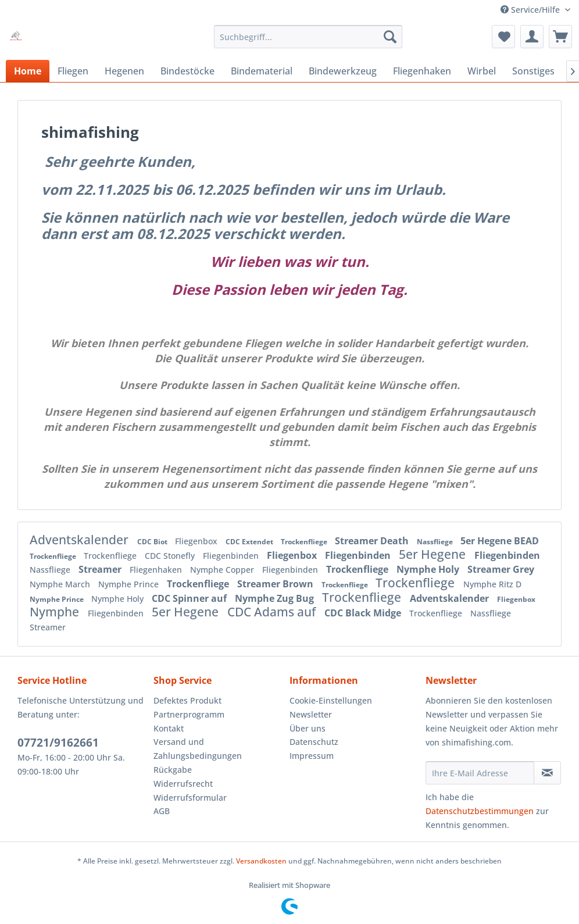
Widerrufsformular (190, 798)
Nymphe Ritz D (492, 584)
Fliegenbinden (232, 556)
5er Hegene (434, 554)
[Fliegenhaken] (422, 71)
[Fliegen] (73, 71)
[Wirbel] (482, 71)
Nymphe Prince (130, 584)
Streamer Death (373, 541)
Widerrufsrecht (183, 784)
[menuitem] (308, 37)
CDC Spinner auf (190, 598)
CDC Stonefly (171, 556)
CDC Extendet (250, 542)
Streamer (101, 569)
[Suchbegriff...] (308, 37)
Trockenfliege (305, 542)
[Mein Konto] (532, 37)
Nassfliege (436, 542)
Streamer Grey (501, 569)
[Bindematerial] (262, 71)
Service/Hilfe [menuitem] (531, 10)
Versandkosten (261, 861)
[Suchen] (390, 37)
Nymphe (56, 612)
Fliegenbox (197, 541)
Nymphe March (61, 584)
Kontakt (169, 728)
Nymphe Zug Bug (276, 598)
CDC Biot (153, 542)
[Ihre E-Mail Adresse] (480, 773)
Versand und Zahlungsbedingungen (198, 749)
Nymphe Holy (429, 569)
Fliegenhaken (157, 570)
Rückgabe (173, 770)
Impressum (312, 756)
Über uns (308, 728)
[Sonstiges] (533, 71)
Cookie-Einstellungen (331, 700)
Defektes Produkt (187, 700)
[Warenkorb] (560, 37)
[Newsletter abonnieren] (547, 773)
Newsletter (311, 714)
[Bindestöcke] (187, 71)
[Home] (28, 71)
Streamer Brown (276, 584)
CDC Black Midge (364, 613)
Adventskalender (81, 540)
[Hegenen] (124, 71)
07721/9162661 (58, 743)
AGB (162, 811)
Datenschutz (314, 742)
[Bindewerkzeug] (343, 71)
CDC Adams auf (273, 612)
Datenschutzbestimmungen (480, 811)
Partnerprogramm (189, 714)
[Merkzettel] (503, 37)
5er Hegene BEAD (500, 541)
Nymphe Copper (223, 570)
